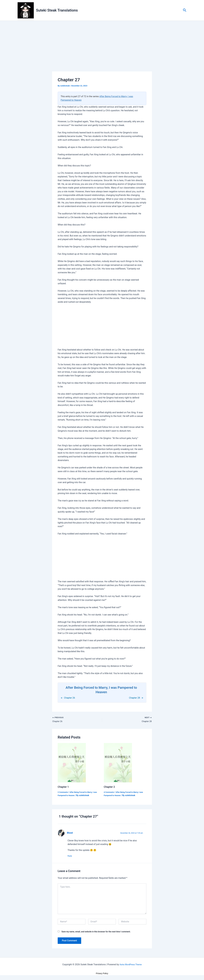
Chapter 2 (110, 787)
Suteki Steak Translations (57, 10)
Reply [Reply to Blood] (71, 856)
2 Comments (63, 793)
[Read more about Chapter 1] (72, 763)
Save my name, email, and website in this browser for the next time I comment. (96, 932)
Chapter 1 (64, 787)
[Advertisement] (102, 51)
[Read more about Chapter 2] (118, 763)
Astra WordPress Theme (131, 965)
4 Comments (109, 793)
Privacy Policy (102, 974)
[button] (185, 10)
